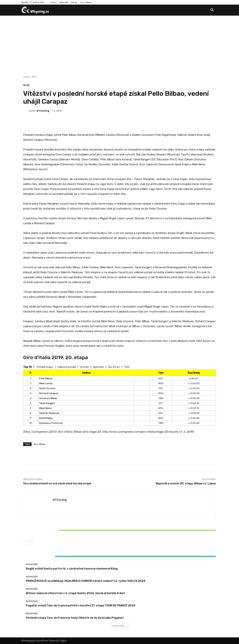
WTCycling (43, 111)
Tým (127, 367)
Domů (26, 77)
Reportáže (55, 524)
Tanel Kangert (47, 403)
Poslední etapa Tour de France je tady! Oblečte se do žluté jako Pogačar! (75, 618)
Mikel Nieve (45, 408)
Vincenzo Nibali (48, 398)
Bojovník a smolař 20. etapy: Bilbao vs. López (186, 483)
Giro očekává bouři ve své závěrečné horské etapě (57, 483)
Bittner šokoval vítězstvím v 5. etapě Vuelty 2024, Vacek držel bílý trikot (55, 530)
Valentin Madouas (49, 413)
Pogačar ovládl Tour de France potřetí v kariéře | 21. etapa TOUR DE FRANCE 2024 (81, 605)
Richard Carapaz (49, 393)
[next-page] (31, 542)
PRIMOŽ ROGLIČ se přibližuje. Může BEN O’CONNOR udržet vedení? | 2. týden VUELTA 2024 (86, 581)
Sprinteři (98, 367)
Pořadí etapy (45, 367)
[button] (212, 10)
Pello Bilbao (46, 378)
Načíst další (120, 626)
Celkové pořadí (67, 367)
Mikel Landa (46, 383)
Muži (34, 77)
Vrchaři (84, 367)
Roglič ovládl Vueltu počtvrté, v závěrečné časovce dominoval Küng (72, 569)
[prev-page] (25, 542)
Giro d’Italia (39, 444)
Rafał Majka (46, 418)
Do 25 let (114, 367)
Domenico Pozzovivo (51, 423)
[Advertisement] (119, 43)
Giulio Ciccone (47, 388)
